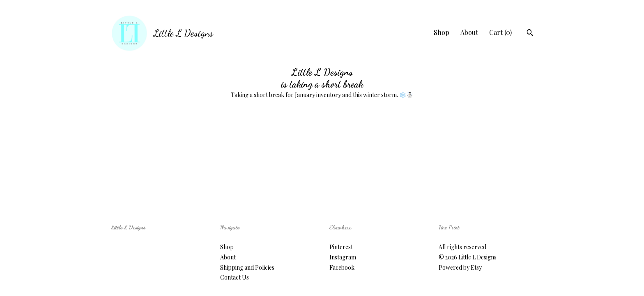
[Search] (530, 34)
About (469, 32)
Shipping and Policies (247, 267)
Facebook (342, 267)
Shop (442, 32)
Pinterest (341, 247)
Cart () (500, 32)
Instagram (343, 257)
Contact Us (235, 277)
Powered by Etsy (460, 267)
